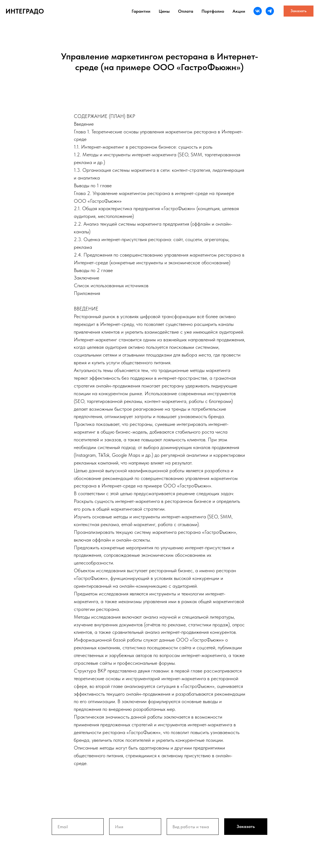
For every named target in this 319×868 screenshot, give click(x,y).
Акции (239, 11)
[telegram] (270, 11)
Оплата (186, 11)
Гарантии (141, 11)
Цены (164, 11)
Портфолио (213, 11)
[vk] (258, 11)
